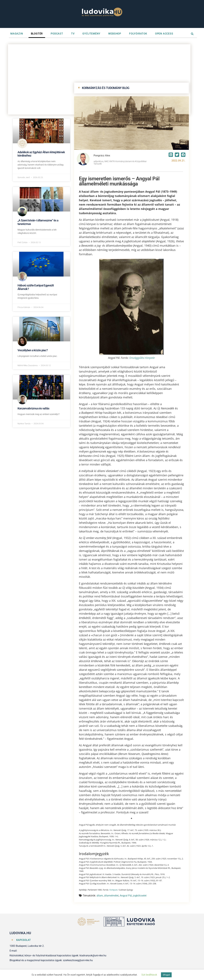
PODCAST (57, 34)
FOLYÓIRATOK (138, 34)
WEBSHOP (115, 34)
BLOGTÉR (37, 34)
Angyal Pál (126, 896)
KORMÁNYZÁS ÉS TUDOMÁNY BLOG (106, 88)
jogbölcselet (140, 896)
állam (100, 896)
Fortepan (113, 890)
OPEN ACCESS (164, 34)
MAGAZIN (17, 34)
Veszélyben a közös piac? (33, 350)
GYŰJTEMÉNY (91, 34)
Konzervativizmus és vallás (33, 408)
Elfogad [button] (166, 975)
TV (73, 34)
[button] (171, 155)
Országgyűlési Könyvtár (142, 358)
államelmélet (111, 896)
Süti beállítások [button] (149, 975)
